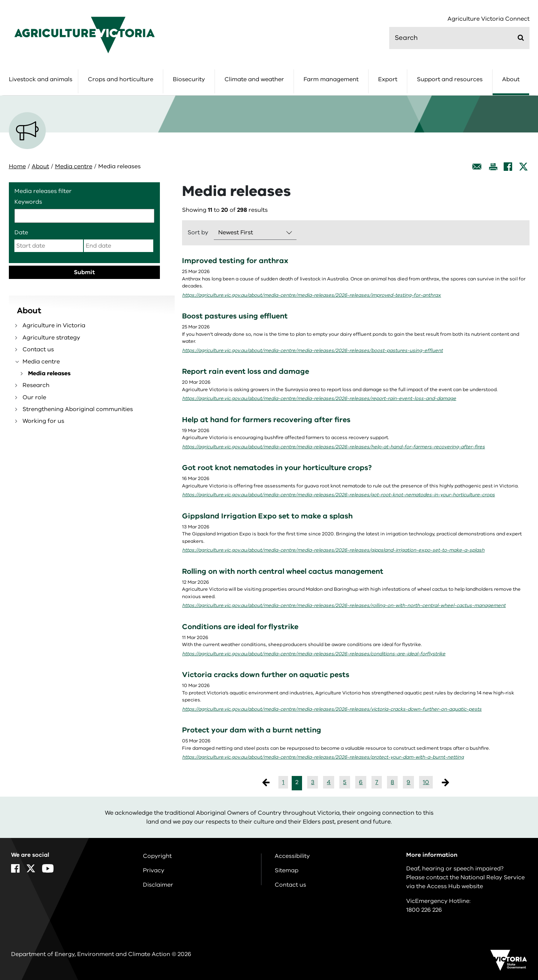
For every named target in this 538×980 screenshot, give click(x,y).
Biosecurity (189, 79)
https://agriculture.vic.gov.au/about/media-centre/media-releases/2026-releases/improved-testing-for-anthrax (311, 295)
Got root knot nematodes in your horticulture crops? (277, 468)
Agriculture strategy (51, 338)
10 (426, 782)
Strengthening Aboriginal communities (78, 409)
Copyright (157, 856)
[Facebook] (508, 167)
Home (17, 166)
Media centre (74, 166)
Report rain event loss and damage (246, 371)
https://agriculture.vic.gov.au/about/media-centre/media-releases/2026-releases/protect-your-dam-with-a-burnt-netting (323, 757)
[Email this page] (477, 167)
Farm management (331, 79)
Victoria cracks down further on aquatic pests (266, 675)
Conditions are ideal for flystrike (240, 627)
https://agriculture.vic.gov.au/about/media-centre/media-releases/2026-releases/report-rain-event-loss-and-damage (319, 398)
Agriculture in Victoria (54, 325)
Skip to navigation (0, 0)
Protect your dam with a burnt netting (252, 730)
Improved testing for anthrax (235, 261)
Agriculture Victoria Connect (489, 19)
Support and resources (450, 79)
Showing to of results (225, 210)
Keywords (28, 202)
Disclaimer (158, 885)
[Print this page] (493, 167)
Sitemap (287, 870)
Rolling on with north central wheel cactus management (283, 571)
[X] (523, 167)
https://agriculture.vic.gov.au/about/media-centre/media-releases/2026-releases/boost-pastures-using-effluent (312, 351)
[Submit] (521, 38)
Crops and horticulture (121, 79)
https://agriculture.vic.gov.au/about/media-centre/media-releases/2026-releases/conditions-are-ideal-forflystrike (314, 654)
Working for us (43, 421)
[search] (459, 38)
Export (388, 79)
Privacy (154, 870)
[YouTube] (48, 868)
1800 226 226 (424, 910)
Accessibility (292, 856)
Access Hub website (455, 886)
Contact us (38, 349)
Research (36, 385)
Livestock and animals (41, 79)
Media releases (49, 373)
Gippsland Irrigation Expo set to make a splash (267, 516)
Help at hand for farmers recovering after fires (266, 420)
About (511, 79)
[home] (85, 35)
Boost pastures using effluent (235, 316)
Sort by (198, 232)
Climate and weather (254, 79)
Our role (34, 397)
